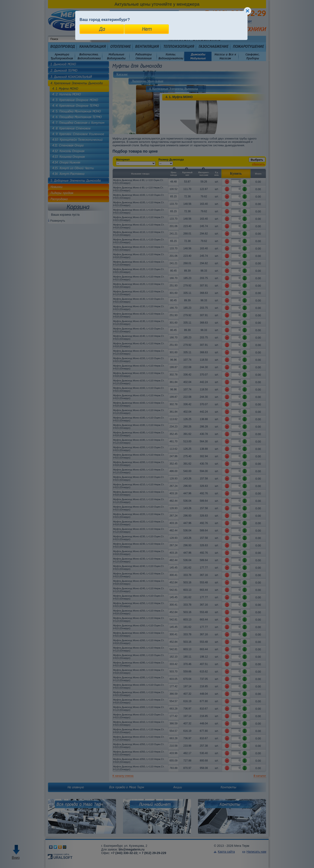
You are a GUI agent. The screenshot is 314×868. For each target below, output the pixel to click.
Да (102, 29)
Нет (147, 29)
